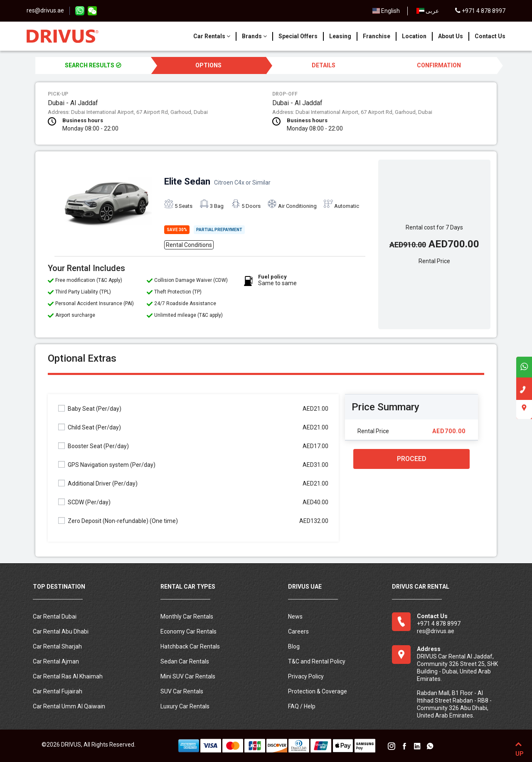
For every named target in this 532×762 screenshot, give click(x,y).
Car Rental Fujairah (58, 691)
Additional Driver (98, 483)
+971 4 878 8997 (480, 11)
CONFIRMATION (439, 65)
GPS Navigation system (107, 465)
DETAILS (324, 65)
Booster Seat (94, 446)
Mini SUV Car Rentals (188, 676)
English (386, 11)
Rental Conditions (189, 245)
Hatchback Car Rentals (190, 646)
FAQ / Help (302, 706)
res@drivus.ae (45, 10)
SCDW (84, 502)
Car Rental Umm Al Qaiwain (69, 706)
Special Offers (298, 36)
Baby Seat (90, 408)
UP (518, 747)
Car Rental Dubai (55, 617)
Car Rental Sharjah (57, 646)
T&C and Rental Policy (317, 661)
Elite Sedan (217, 181)
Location (414, 36)
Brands (254, 36)
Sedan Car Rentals (185, 661)
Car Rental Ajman (56, 661)
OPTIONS (208, 65)
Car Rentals (212, 36)
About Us (451, 36)
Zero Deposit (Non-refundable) (118, 521)
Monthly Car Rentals (187, 617)
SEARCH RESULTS (93, 65)
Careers (298, 631)
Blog (294, 646)
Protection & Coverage (318, 691)
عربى (428, 11)
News (295, 617)
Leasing (340, 36)
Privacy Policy (306, 676)
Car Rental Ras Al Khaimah (68, 676)
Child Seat (90, 427)
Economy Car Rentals (188, 631)
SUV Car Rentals (182, 691)
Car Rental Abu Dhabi (61, 631)
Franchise (377, 36)
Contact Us (490, 36)
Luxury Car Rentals (185, 706)
